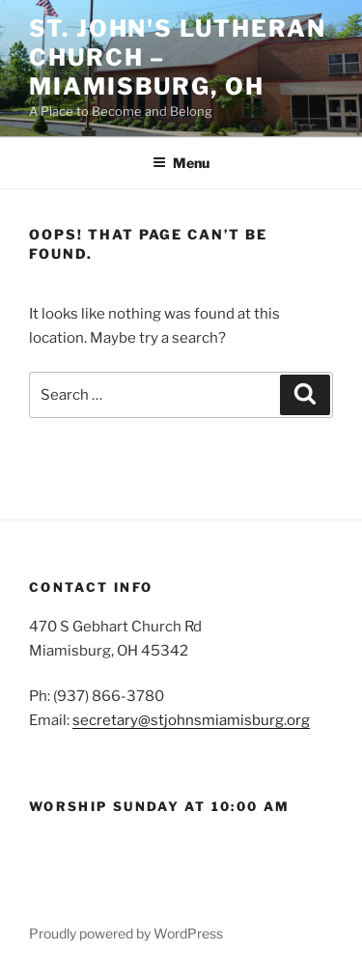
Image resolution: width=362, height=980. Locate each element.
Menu (181, 163)
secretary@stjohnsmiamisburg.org (191, 720)
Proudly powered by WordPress (126, 933)
